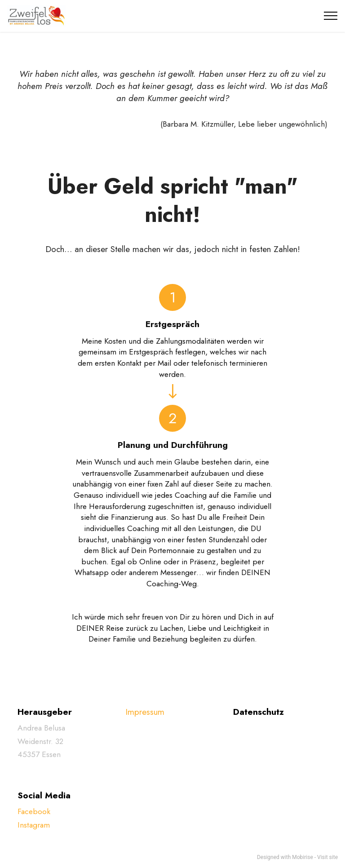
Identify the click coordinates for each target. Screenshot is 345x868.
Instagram (34, 825)
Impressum (145, 712)
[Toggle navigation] (331, 16)
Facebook (34, 811)
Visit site (327, 857)
